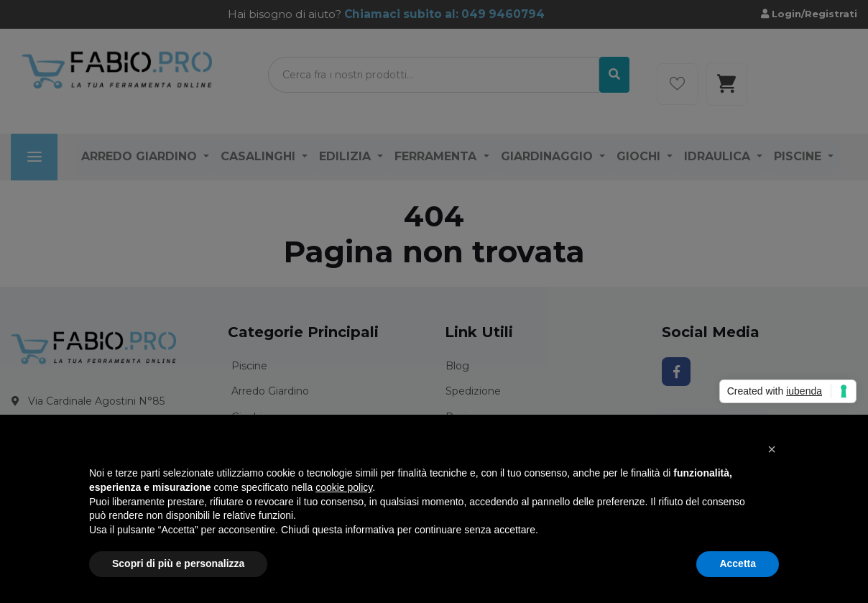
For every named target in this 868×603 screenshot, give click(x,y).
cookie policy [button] (344, 487)
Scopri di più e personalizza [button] (178, 563)
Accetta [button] (738, 563)
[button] (772, 449)
